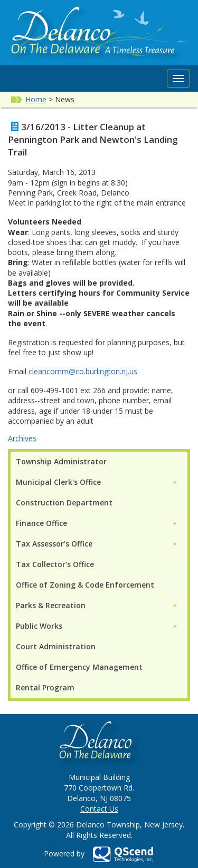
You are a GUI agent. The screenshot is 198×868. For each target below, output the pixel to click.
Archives (22, 438)
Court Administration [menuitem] (56, 646)
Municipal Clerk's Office (58, 482)
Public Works (39, 626)
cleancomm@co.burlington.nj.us (83, 371)
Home (36, 99)
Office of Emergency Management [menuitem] (79, 667)
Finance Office (41, 523)
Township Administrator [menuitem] (61, 461)
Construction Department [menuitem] (64, 503)
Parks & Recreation (51, 605)
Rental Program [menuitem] (45, 687)
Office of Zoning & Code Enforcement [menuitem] (85, 585)
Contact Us (99, 809)
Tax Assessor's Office (54, 544)
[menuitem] (97, 482)
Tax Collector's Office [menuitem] (55, 564)
